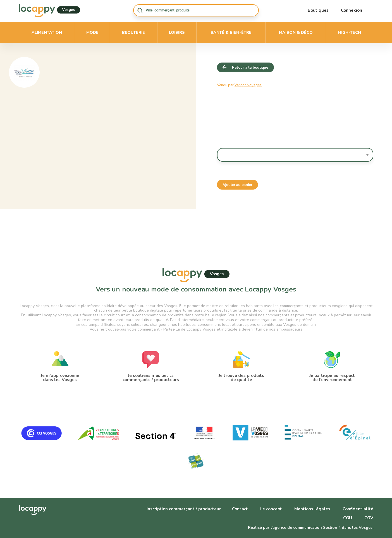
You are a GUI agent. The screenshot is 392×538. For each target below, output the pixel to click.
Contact (240, 509)
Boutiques (318, 10)
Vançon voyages (248, 85)
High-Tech (350, 33)
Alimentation (47, 33)
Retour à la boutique (250, 68)
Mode (92, 33)
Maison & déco (296, 33)
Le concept (271, 509)
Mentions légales (312, 509)
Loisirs (177, 33)
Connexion (352, 10)
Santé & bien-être (231, 33)
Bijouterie (133, 33)
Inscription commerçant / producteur (184, 509)
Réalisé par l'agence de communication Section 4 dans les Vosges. (311, 528)
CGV (369, 518)
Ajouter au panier (237, 185)
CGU (348, 518)
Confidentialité (358, 509)
